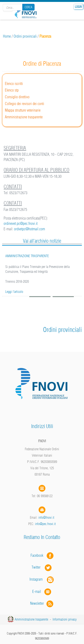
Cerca (28, 7)
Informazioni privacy (65, 619)
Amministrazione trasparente (24, 117)
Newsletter (42, 603)
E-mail (37, 591)
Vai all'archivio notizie (42, 241)
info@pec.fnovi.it (45, 524)
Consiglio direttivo (17, 97)
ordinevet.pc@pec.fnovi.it (21, 223)
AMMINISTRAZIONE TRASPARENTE (27, 256)
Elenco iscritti (14, 84)
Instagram (42, 579)
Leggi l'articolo (14, 292)
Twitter (42, 567)
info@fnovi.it (46, 517)
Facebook (38, 555)
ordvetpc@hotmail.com (29, 229)
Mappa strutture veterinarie (23, 110)
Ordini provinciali (25, 36)
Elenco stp (12, 90)
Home (7, 36)
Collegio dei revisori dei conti (24, 104)
